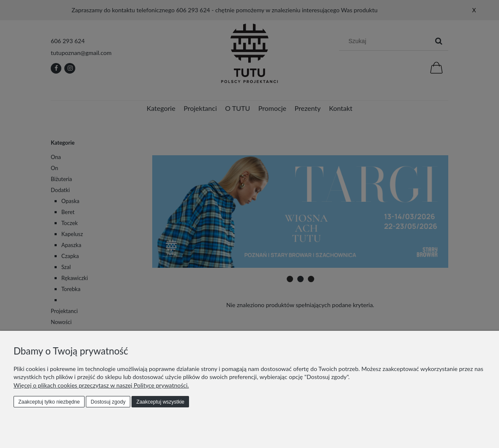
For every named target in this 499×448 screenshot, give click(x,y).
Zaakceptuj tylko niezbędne (49, 402)
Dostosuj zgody (108, 402)
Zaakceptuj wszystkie (160, 402)
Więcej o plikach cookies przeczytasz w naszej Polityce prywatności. (101, 385)
